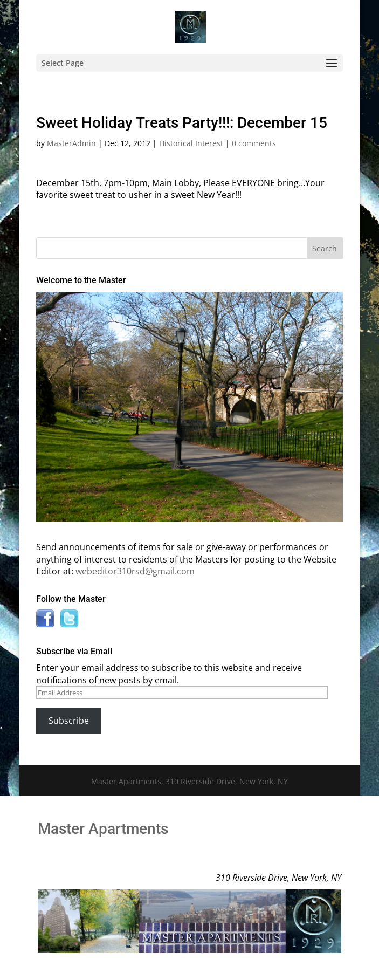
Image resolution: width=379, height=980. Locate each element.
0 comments (254, 143)
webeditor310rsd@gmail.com (135, 571)
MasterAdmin (71, 143)
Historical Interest (191, 143)
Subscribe (69, 721)
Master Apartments (103, 829)
